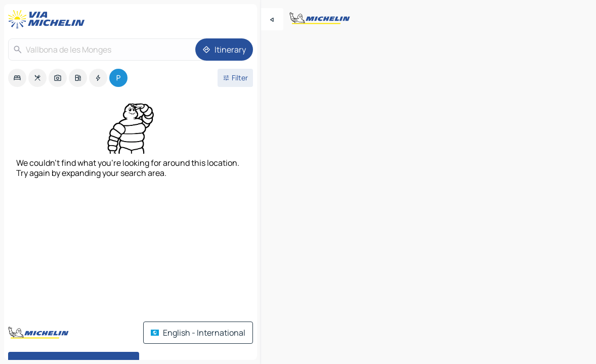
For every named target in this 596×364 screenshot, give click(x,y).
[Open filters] (235, 78)
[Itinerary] (224, 50)
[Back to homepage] (49, 19)
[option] (17, 78)
